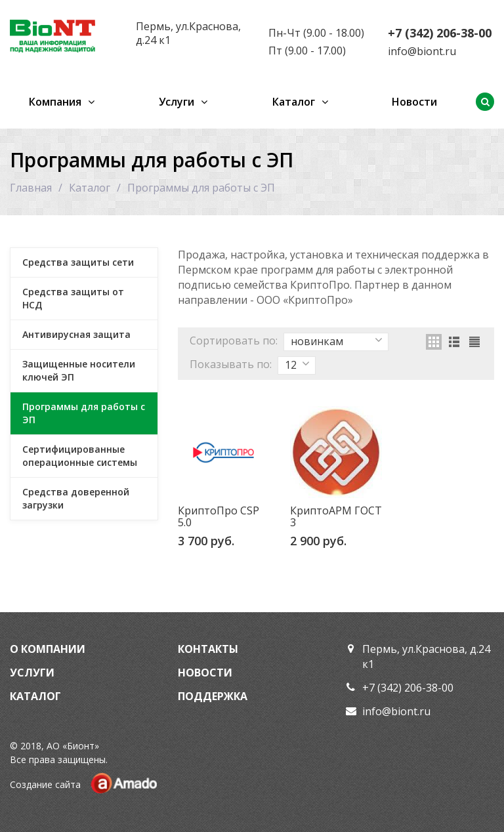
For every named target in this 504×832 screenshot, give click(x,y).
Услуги (177, 102)
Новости (414, 102)
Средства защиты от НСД (73, 298)
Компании (53, 649)
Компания (55, 102)
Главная (31, 188)
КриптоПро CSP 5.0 (219, 516)
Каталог (294, 102)
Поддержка (213, 696)
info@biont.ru (422, 51)
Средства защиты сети (78, 262)
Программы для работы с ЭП (84, 413)
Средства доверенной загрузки (76, 498)
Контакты (208, 649)
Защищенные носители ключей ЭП (79, 370)
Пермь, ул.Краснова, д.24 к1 (188, 33)
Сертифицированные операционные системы (80, 456)
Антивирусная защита (76, 334)
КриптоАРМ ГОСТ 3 (336, 516)
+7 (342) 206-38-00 (440, 33)
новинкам (337, 341)
